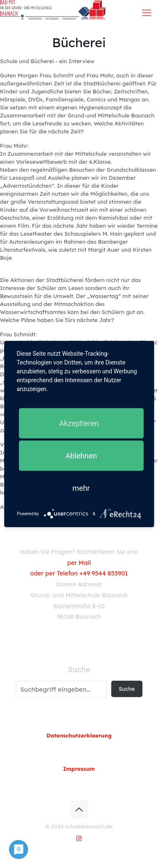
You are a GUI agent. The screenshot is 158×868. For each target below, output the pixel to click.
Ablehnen (81, 456)
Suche (79, 670)
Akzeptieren (79, 423)
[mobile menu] (147, 13)
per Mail (79, 563)
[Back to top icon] (79, 809)
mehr (81, 488)
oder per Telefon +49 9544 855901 (79, 573)
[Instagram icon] (79, 838)
